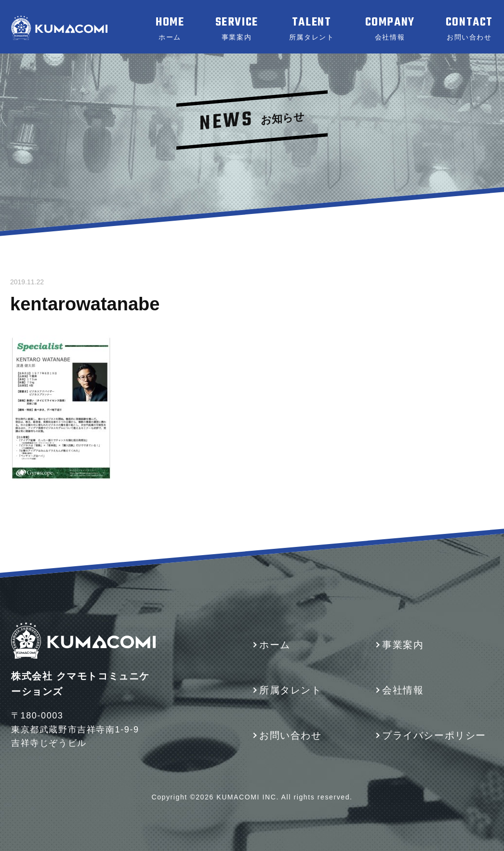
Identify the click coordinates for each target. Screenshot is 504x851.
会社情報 (403, 690)
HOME (170, 28)
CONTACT (469, 28)
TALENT (312, 28)
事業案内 (403, 645)
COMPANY (390, 28)
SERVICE (237, 28)
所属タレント (291, 690)
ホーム (275, 645)
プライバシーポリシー (434, 735)
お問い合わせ (291, 735)
